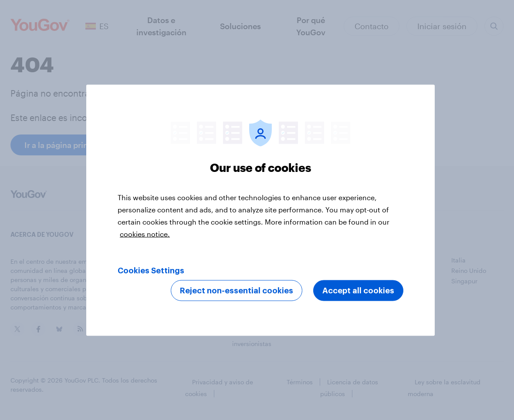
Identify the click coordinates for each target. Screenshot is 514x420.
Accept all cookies (358, 290)
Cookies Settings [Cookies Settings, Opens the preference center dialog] (151, 270)
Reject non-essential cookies (237, 290)
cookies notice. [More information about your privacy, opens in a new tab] (145, 234)
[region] (260, 210)
